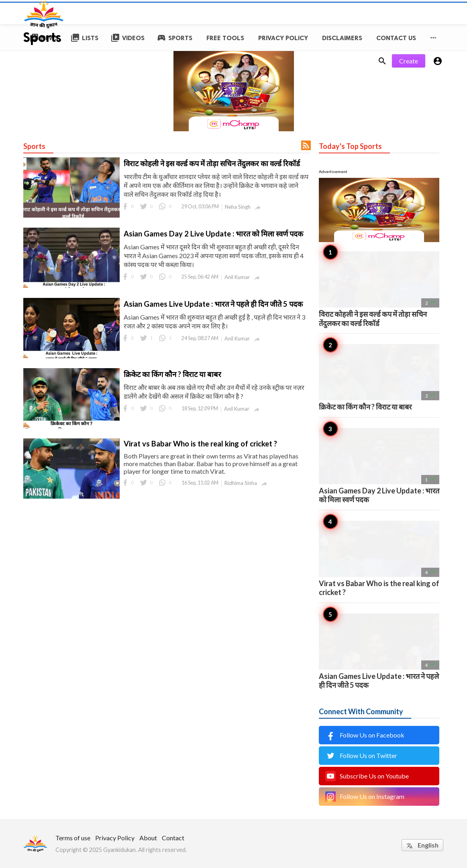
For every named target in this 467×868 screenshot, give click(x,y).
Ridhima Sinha (241, 483)
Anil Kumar (237, 277)
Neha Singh (238, 207)
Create (409, 61)
